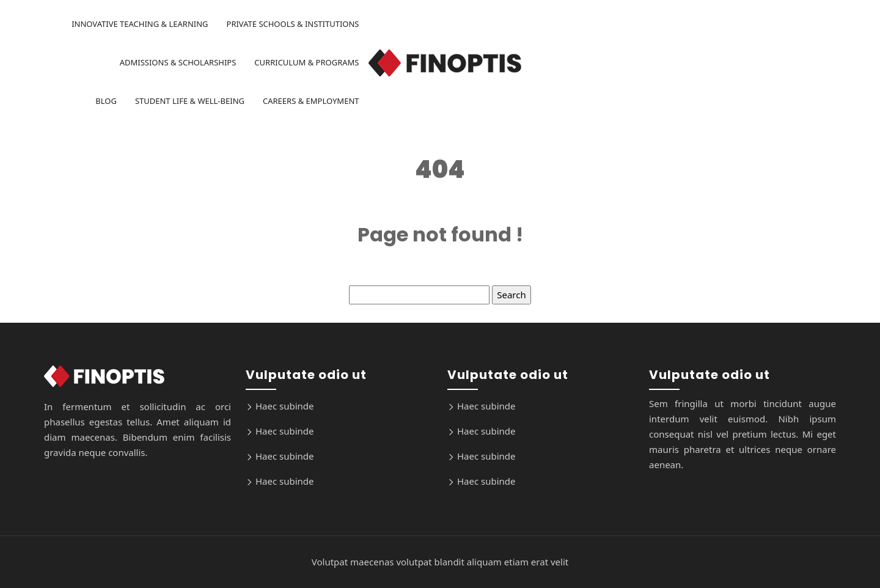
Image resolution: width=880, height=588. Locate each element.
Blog (106, 101)
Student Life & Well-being (190, 101)
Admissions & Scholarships (178, 62)
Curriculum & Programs (306, 62)
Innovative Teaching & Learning (140, 24)
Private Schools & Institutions (293, 24)
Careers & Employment (311, 101)
